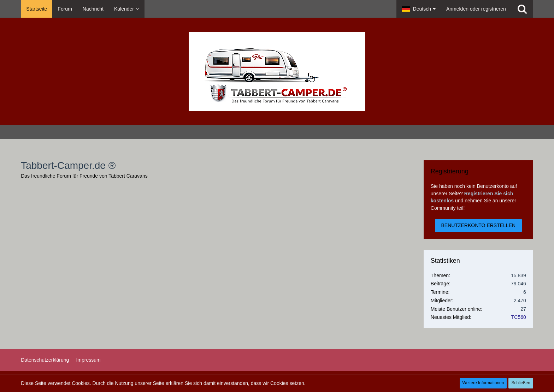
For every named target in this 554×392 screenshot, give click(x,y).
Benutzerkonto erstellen (479, 225)
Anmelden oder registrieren (476, 9)
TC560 (519, 317)
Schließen (521, 383)
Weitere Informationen (483, 383)
